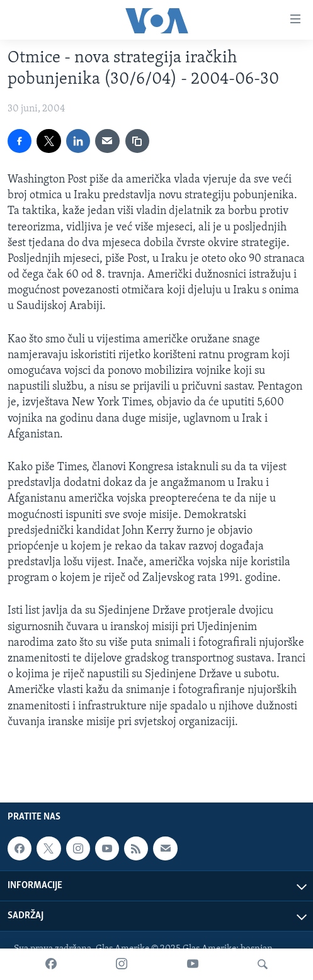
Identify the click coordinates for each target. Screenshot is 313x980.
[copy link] (137, 141)
